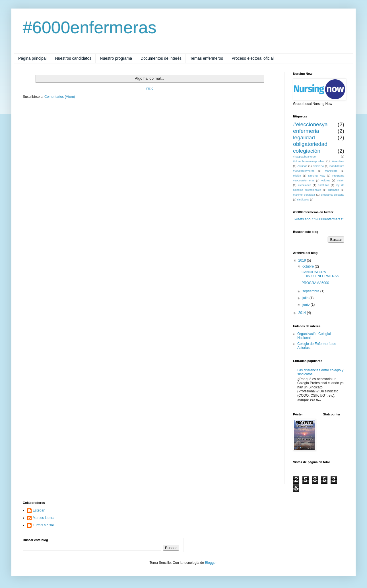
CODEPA (318, 166)
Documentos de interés (161, 58)
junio (307, 305)
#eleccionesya (310, 124)
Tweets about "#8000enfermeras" (318, 219)
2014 (303, 313)
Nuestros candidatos (73, 58)
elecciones (305, 185)
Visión (341, 180)
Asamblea (338, 161)
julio (306, 298)
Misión (297, 176)
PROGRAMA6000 (315, 283)
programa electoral (333, 195)
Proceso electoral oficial (253, 58)
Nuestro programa (116, 58)
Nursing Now (317, 176)
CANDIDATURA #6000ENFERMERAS (320, 274)
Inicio (149, 88)
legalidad (304, 137)
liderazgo (334, 190)
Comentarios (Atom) (60, 97)
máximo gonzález (304, 195)
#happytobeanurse (304, 157)
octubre (309, 266)
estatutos (324, 185)
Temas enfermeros (207, 58)
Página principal (32, 58)
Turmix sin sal (43, 525)
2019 (303, 260)
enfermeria (306, 131)
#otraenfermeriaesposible (308, 161)
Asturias (302, 166)
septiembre (311, 291)
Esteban (39, 510)
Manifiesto (331, 171)
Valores (326, 180)
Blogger (211, 563)
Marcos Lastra (44, 518)
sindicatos (303, 199)
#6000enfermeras (90, 27)
